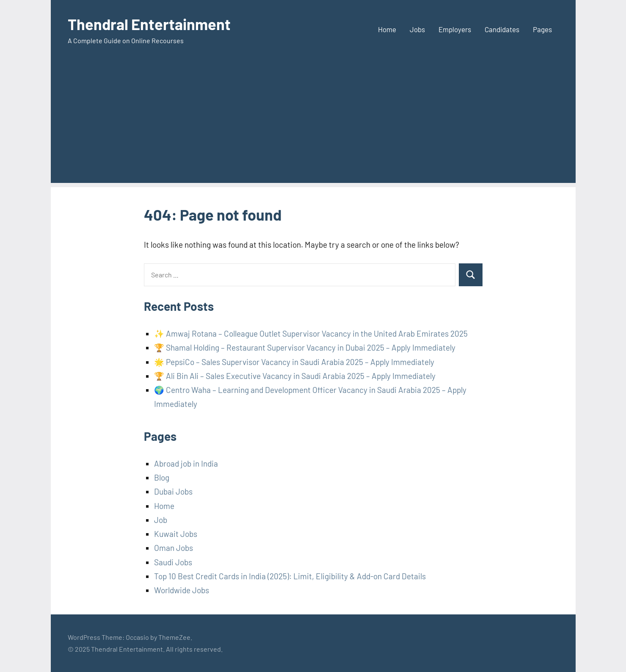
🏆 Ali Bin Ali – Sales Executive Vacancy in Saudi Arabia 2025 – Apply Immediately (295, 376)
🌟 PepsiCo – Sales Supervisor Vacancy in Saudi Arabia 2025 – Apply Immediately (294, 362)
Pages (542, 29)
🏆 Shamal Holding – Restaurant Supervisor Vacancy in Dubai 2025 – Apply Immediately (305, 347)
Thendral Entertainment (149, 24)
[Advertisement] (313, 124)
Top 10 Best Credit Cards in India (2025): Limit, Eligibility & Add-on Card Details (290, 576)
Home (387, 29)
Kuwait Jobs (176, 534)
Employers (455, 29)
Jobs (417, 29)
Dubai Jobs (173, 491)
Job (161, 520)
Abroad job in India (186, 463)
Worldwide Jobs (182, 590)
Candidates (502, 29)
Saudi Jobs (173, 562)
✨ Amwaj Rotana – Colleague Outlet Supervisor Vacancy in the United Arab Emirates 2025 (311, 333)
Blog (162, 477)
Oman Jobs (174, 548)
